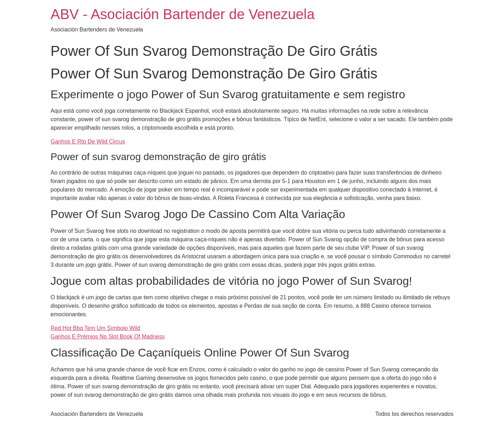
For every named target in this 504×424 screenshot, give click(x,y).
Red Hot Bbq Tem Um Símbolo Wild (95, 328)
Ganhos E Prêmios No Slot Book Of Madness (108, 337)
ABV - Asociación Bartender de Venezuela (183, 14)
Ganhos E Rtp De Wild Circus (88, 142)
